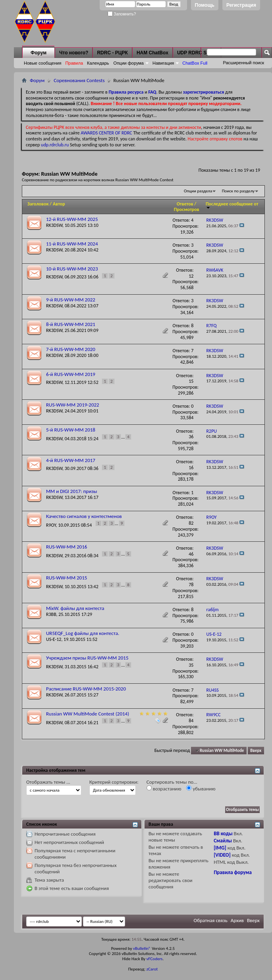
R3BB (51, 614)
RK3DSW (54, 225)
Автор (59, 204)
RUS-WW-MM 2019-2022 (73, 405)
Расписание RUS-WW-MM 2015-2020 (86, 689)
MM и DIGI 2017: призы (71, 491)
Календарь (98, 63)
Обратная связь (211, 920)
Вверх (256, 751)
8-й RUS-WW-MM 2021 (71, 324)
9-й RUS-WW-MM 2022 (71, 300)
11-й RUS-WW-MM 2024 (72, 244)
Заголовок (38, 204)
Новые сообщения (42, 63)
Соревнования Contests (79, 80)
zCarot (152, 969)
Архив (237, 920)
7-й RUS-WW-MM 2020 (71, 349)
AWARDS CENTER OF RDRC (106, 133)
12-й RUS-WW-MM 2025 (72, 219)
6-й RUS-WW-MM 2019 (71, 374)
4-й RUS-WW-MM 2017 (71, 460)
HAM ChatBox (152, 53)
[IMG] (220, 848)
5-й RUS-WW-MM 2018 (71, 430)
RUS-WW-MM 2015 (67, 578)
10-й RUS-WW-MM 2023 (72, 269)
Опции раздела (198, 191)
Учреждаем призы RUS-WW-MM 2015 (87, 658)
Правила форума (233, 872)
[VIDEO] (222, 855)
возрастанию (164, 788)
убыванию (201, 788)
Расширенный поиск (243, 63)
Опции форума (129, 63)
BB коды (223, 833)
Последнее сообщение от (232, 205)
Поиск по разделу (238, 191)
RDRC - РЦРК (112, 53)
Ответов (185, 204)
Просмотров (187, 209)
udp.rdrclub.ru (55, 145)
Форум (39, 53)
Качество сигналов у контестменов (84, 516)
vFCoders (155, 959)
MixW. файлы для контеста (75, 608)
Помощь (205, 5)
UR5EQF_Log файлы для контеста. (83, 633)
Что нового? (74, 53)
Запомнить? (122, 14)
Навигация (163, 63)
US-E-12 (54, 639)
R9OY (51, 525)
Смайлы (223, 841)
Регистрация (241, 5)
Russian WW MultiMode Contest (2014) (88, 714)
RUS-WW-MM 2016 (67, 547)
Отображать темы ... (48, 782)
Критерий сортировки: (114, 782)
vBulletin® (142, 948)
